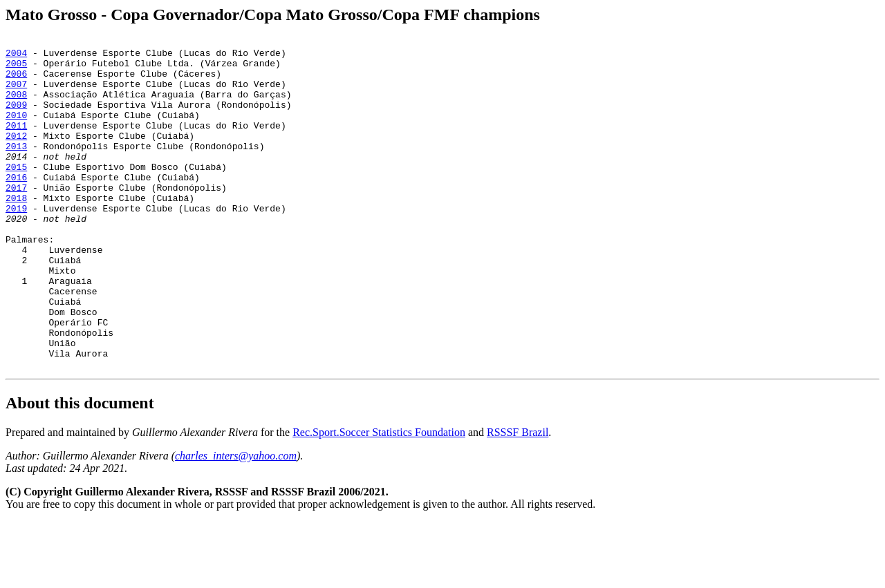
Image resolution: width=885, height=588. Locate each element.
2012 (16, 156)
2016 (16, 206)
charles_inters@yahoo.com (236, 522)
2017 (16, 218)
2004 (16, 57)
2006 (16, 82)
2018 (16, 231)
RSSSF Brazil (518, 499)
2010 (16, 131)
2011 (16, 144)
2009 (16, 119)
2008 (16, 106)
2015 (16, 193)
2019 (16, 243)
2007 (16, 94)
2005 (16, 69)
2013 (16, 169)
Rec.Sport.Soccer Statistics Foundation (379, 499)
